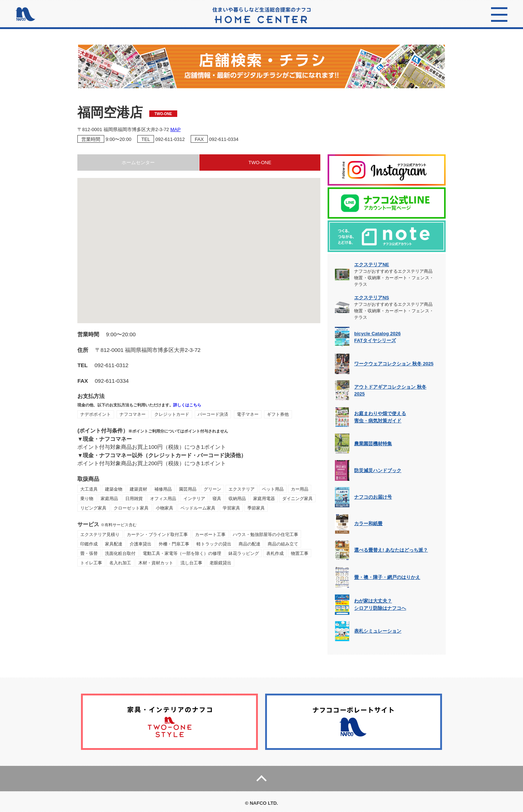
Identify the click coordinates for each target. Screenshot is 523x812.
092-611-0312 (170, 139)
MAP (175, 129)
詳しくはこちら (187, 405)
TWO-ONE (260, 163)
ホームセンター (138, 163)
